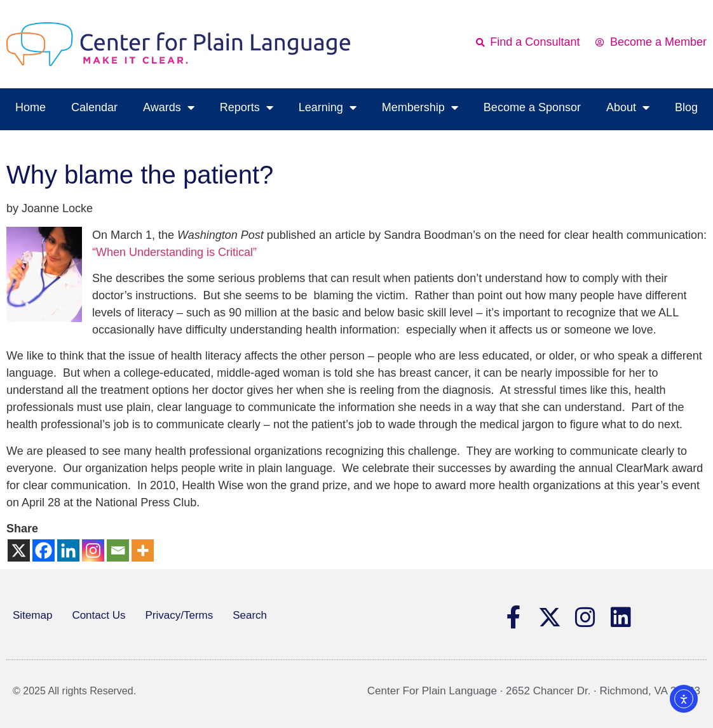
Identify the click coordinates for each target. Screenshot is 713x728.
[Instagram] (93, 550)
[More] (143, 550)
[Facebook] (44, 550)
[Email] (118, 550)
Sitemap (32, 615)
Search (250, 615)
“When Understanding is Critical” (174, 252)
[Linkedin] (68, 550)
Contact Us (98, 615)
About (628, 107)
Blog (686, 107)
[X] (19, 550)
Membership (420, 107)
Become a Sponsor (532, 107)
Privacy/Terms (179, 615)
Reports (247, 107)
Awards (169, 107)
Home (31, 107)
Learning (328, 107)
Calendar (94, 107)
